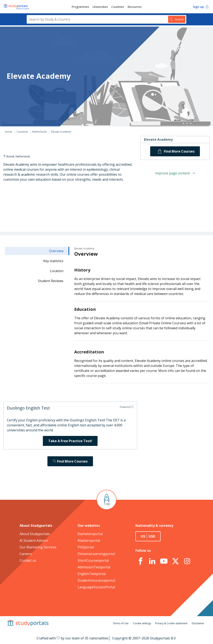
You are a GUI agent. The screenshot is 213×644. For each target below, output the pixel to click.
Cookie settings (142, 623)
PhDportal (86, 547)
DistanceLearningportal (96, 554)
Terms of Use (121, 623)
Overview (56, 251)
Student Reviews (51, 281)
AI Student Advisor (34, 540)
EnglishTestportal (92, 574)
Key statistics (53, 261)
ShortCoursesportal (93, 560)
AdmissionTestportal (94, 567)
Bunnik (10, 156)
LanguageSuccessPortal (96, 587)
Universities (100, 7)
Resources (135, 7)
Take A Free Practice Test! (70, 441)
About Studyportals (35, 534)
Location (57, 271)
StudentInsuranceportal (96, 580)
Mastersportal (89, 540)
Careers (26, 554)
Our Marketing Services (38, 547)
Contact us (28, 560)
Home (9, 132)
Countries (118, 7)
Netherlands (40, 132)
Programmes (80, 7)
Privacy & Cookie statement (171, 623)
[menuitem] (80, 7)
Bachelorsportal (90, 534)
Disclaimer (198, 623)
